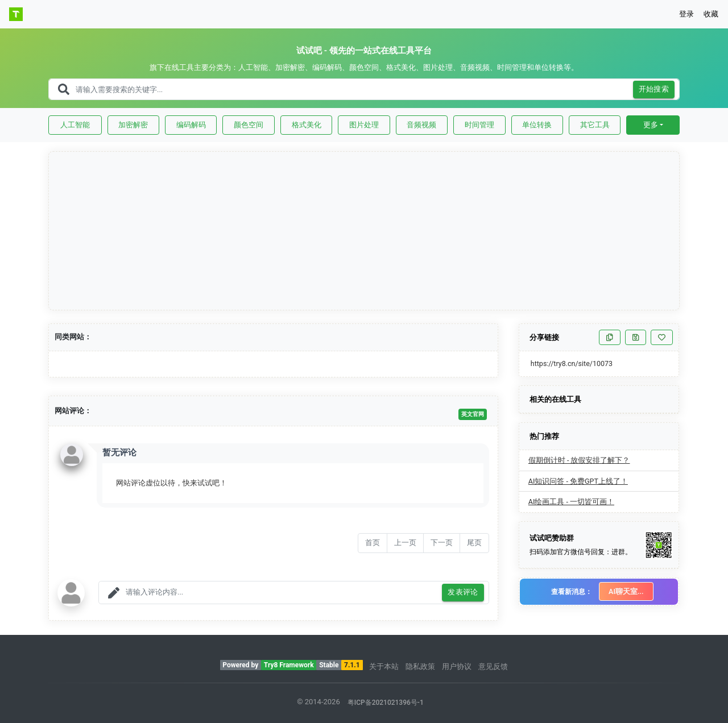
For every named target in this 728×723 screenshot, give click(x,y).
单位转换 (537, 125)
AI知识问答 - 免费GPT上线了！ (578, 481)
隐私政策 (420, 666)
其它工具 (595, 125)
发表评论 (463, 593)
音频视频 (421, 125)
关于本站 (384, 666)
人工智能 (75, 125)
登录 (686, 14)
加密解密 (133, 125)
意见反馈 (493, 666)
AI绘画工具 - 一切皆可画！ (571, 502)
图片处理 (364, 125)
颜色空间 (249, 125)
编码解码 (191, 125)
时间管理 (479, 125)
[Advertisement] (365, 231)
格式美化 (307, 125)
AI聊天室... (626, 591)
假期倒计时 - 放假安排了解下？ (579, 460)
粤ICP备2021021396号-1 (386, 703)
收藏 (711, 14)
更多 (651, 125)
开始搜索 (654, 90)
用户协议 (457, 666)
